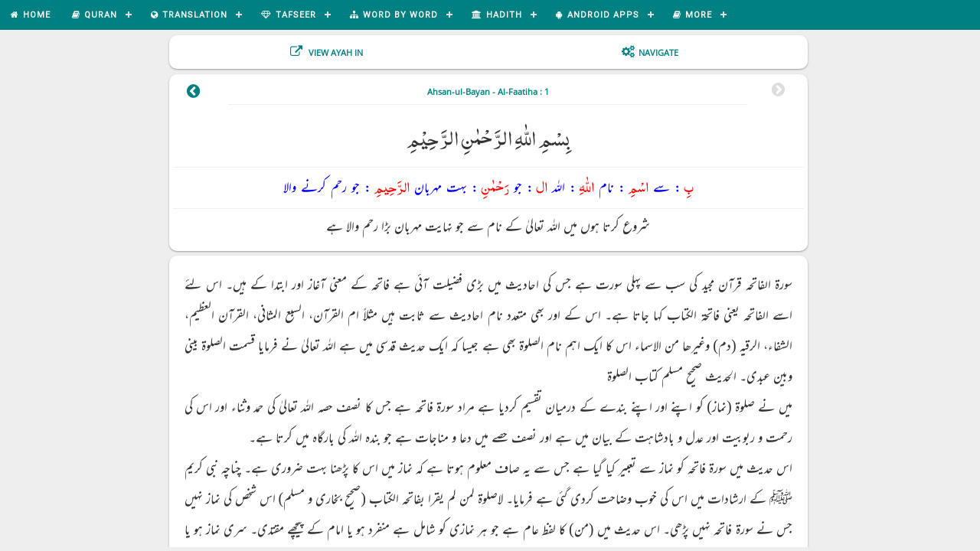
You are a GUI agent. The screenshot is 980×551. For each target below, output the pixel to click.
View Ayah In (335, 52)
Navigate (658, 52)
